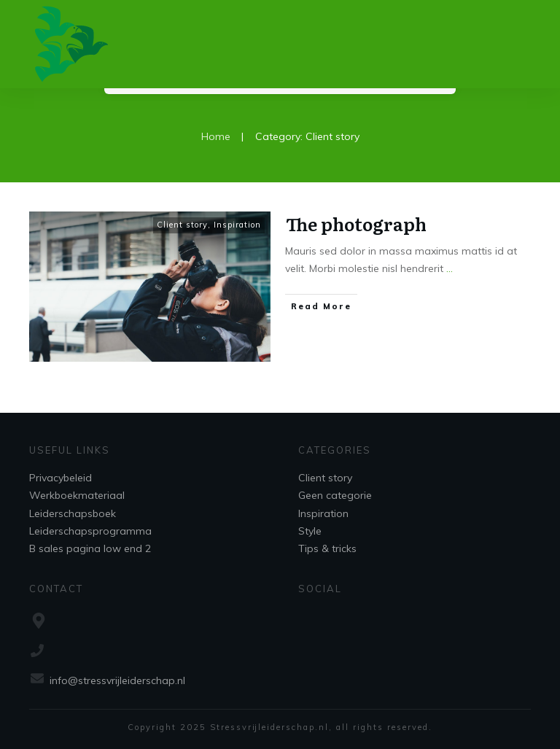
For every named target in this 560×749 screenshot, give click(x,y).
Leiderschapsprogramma (90, 531)
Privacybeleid (61, 478)
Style (310, 531)
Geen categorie (335, 495)
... (450, 268)
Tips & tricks (327, 548)
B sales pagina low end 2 (90, 548)
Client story (182, 225)
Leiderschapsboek (73, 513)
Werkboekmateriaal (77, 495)
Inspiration (237, 225)
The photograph (356, 224)
